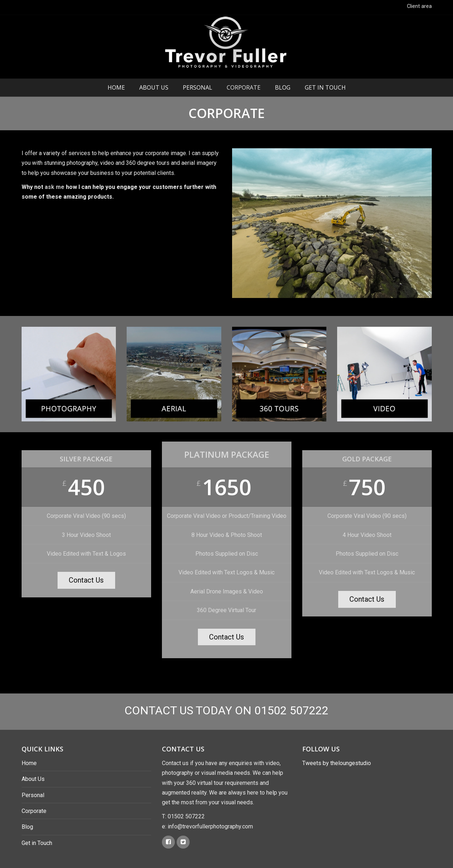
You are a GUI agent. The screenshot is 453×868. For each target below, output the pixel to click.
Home (116, 87)
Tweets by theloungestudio (337, 763)
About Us (154, 87)
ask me (55, 187)
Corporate (244, 87)
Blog (283, 87)
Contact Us (86, 580)
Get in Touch (325, 87)
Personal (198, 87)
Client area (419, 6)
